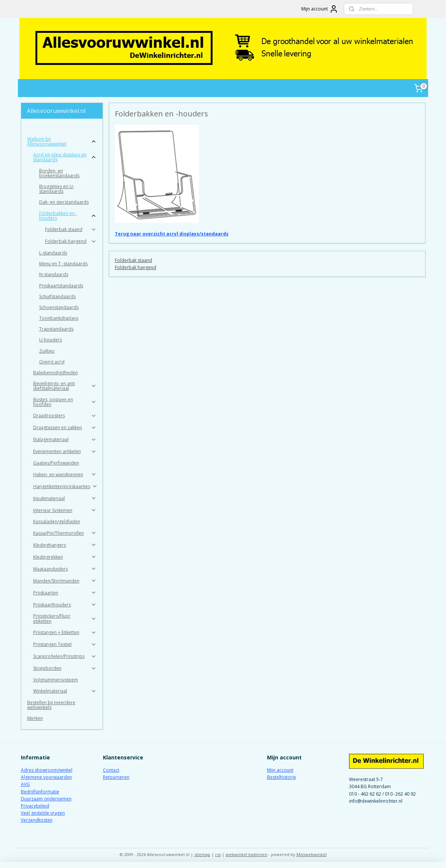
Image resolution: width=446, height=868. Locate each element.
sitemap (202, 854)
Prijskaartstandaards (61, 286)
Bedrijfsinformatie (40, 792)
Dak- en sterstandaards (64, 202)
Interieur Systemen (65, 510)
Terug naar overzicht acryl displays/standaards (171, 234)
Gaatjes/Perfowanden (56, 463)
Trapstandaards (56, 329)
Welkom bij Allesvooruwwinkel (62, 141)
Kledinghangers (65, 545)
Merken (35, 718)
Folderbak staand (133, 260)
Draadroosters (65, 416)
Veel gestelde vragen (43, 813)
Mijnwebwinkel (312, 854)
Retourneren (116, 777)
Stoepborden (65, 668)
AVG (25, 784)
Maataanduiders (65, 569)
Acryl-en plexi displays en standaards (65, 157)
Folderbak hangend (135, 267)
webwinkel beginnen (246, 854)
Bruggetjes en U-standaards (57, 189)
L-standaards (53, 253)
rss (218, 854)
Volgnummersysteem (56, 680)
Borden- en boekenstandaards (59, 173)
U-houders (51, 340)
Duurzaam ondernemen (46, 799)
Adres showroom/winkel (47, 770)
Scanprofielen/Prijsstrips (65, 656)
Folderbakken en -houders (68, 216)
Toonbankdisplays (59, 318)
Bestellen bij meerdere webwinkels (51, 705)
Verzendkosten (37, 820)
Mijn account (320, 9)
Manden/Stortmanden (65, 581)
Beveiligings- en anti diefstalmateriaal (65, 386)
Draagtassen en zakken (65, 427)
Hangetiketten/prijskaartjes (65, 486)
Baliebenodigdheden (56, 373)
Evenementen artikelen (65, 451)
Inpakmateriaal (65, 498)
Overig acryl (52, 362)
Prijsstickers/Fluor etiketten (65, 618)
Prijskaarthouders (65, 605)
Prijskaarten (65, 593)
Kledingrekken (65, 557)
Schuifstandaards (57, 296)
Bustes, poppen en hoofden (65, 402)
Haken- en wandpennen (65, 474)
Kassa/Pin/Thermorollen (65, 533)
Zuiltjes (47, 351)
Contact (111, 770)
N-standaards (54, 274)
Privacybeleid (35, 806)
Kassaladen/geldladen (57, 522)
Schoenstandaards (59, 307)
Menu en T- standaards (63, 264)
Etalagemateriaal (65, 439)
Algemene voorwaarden (46, 777)
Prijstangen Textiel (65, 644)
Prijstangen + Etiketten (65, 632)
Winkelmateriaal (65, 691)
